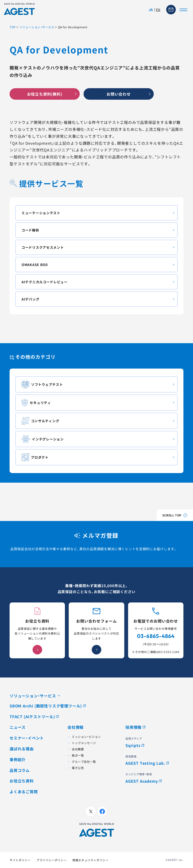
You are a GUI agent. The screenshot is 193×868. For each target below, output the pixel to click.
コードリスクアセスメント (43, 247)
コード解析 (30, 230)
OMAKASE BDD (35, 265)
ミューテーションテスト (41, 213)
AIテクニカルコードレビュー (45, 282)
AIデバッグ (30, 299)
